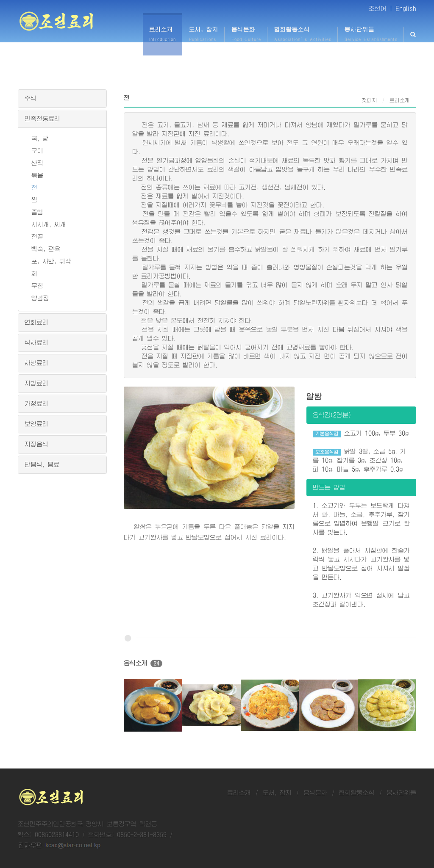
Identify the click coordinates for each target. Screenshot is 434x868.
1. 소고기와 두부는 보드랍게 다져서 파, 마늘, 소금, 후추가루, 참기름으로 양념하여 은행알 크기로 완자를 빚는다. (361, 519)
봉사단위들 (401, 793)
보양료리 (36, 424)
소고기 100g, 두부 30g (361, 434)
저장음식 (36, 444)
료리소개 (239, 793)
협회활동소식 (357, 793)
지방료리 (36, 383)
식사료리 (36, 343)
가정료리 (36, 404)
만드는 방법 (329, 487)
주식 (31, 98)
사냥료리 (36, 363)
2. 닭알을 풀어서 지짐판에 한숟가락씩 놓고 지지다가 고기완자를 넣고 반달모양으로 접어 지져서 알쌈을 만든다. (361, 564)
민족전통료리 (42, 119)
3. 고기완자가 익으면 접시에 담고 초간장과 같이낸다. (361, 600)
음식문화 (315, 793)
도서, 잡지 (277, 793)
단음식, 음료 (42, 464)
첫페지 (370, 100)
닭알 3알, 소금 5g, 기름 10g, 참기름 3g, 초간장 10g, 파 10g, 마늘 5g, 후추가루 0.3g (360, 460)
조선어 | (381, 8)
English (406, 8)
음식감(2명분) (332, 415)
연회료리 (36, 322)
